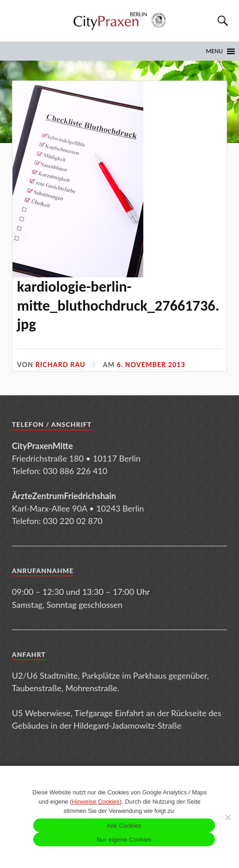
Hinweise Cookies (96, 802)
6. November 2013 (151, 365)
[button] (214, 51)
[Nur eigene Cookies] (227, 817)
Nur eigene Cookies (124, 840)
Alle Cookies (124, 826)
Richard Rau (60, 365)
